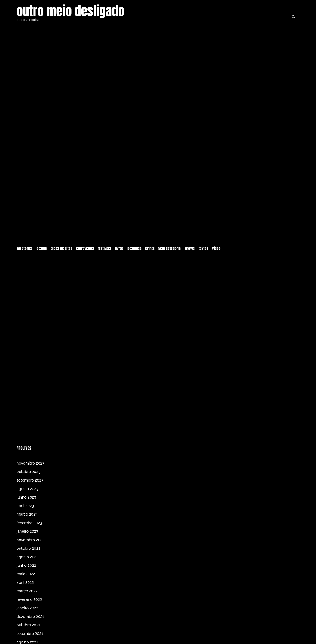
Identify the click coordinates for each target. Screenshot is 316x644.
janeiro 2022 (27, 608)
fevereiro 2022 (29, 599)
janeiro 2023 (27, 531)
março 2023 (27, 514)
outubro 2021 (28, 625)
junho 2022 (26, 565)
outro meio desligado (71, 11)
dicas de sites (61, 226)
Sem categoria (170, 226)
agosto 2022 (28, 557)
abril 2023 (25, 506)
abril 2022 (25, 582)
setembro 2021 (30, 634)
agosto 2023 (28, 489)
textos (203, 226)
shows (190, 226)
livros (119, 226)
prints (150, 226)
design (42, 226)
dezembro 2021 (30, 617)
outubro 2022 (28, 548)
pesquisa (134, 226)
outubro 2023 (28, 472)
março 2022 (27, 591)
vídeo (216, 226)
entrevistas (85, 226)
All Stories (25, 226)
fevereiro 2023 (29, 523)
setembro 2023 (30, 480)
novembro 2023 (31, 463)
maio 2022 (26, 574)
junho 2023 (26, 497)
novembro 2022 (31, 540)
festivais (104, 226)
